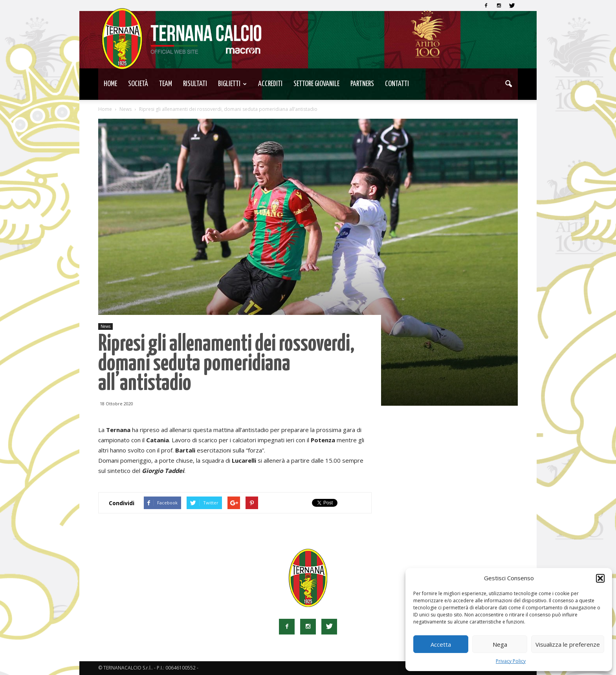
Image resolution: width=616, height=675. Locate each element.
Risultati (195, 84)
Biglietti (232, 84)
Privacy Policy (511, 661)
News (105, 326)
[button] (600, 578)
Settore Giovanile (316, 84)
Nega (500, 644)
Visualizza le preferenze (568, 644)
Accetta (441, 644)
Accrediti (270, 84)
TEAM (166, 84)
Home (110, 84)
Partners (362, 84)
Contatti (397, 84)
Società (138, 84)
